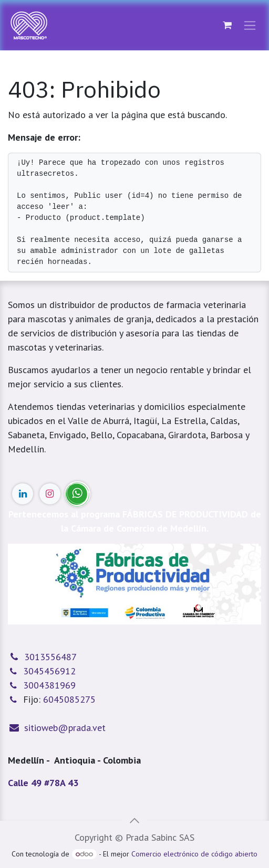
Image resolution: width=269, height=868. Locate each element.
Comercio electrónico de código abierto (194, 854)
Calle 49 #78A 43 (43, 783)
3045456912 (49, 671)
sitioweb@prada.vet (65, 728)
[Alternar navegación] (250, 25)
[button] (134, 821)
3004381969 (49, 685)
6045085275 (69, 699)
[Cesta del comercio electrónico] (227, 25)
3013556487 (50, 657)
